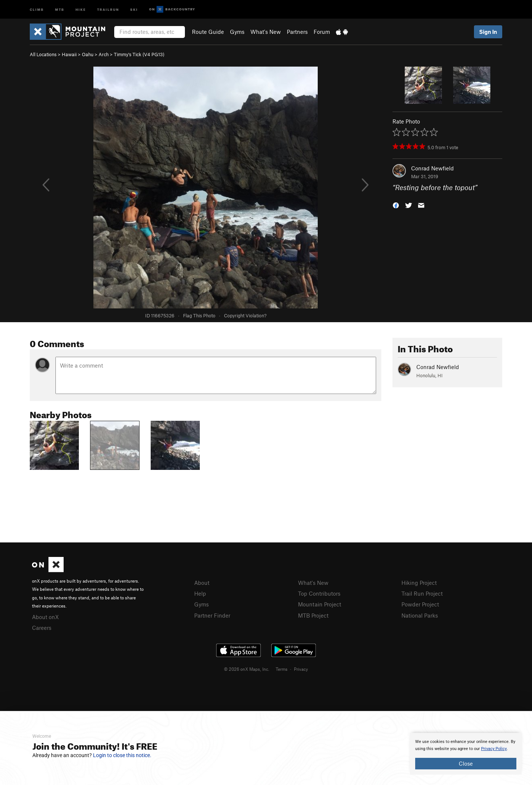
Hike (81, 9)
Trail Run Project (422, 593)
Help (200, 593)
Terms (282, 669)
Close (466, 763)
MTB (60, 9)
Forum (322, 32)
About (202, 583)
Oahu (88, 54)
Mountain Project (320, 604)
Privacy (301, 669)
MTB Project (313, 615)
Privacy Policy (494, 749)
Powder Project (420, 604)
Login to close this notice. (122, 755)
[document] (466, 754)
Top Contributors (319, 593)
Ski (134, 9)
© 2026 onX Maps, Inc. (247, 669)
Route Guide (208, 32)
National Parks (420, 615)
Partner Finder (212, 615)
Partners (297, 32)
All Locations (43, 54)
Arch (104, 54)
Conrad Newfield (432, 168)
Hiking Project (419, 583)
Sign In (488, 32)
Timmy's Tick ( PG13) (139, 54)
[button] (396, 205)
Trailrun (108, 9)
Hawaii (69, 54)
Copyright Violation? (245, 315)
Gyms (237, 32)
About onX (45, 617)
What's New (266, 32)
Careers (42, 628)
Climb (37, 9)
